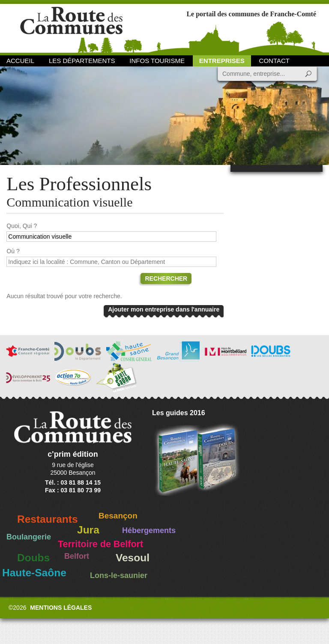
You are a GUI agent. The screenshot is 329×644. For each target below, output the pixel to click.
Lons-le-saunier (119, 575)
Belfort (77, 556)
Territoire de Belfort (100, 544)
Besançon (118, 516)
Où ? (13, 251)
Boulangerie (29, 537)
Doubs (33, 558)
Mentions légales (61, 608)
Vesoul (133, 558)
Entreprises (222, 61)
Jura (88, 530)
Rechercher (166, 279)
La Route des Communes (71, 28)
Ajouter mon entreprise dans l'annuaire (164, 309)
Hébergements (149, 530)
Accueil (20, 61)
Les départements (82, 61)
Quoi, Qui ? (22, 226)
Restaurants (48, 519)
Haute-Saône (34, 573)
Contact (274, 61)
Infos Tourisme (157, 61)
